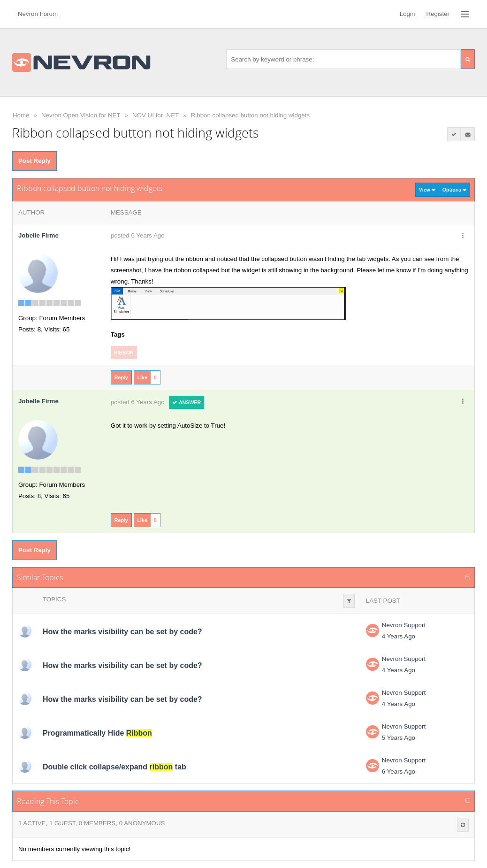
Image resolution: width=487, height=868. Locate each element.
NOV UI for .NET (156, 115)
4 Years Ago (399, 636)
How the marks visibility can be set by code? (122, 632)
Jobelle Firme (38, 235)
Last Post (383, 601)
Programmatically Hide (97, 733)
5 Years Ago (399, 738)
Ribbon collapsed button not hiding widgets (250, 115)
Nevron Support (404, 625)
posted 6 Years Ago (138, 235)
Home (21, 115)
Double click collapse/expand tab (114, 767)
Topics (54, 599)
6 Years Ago (399, 772)
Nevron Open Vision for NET (81, 115)
